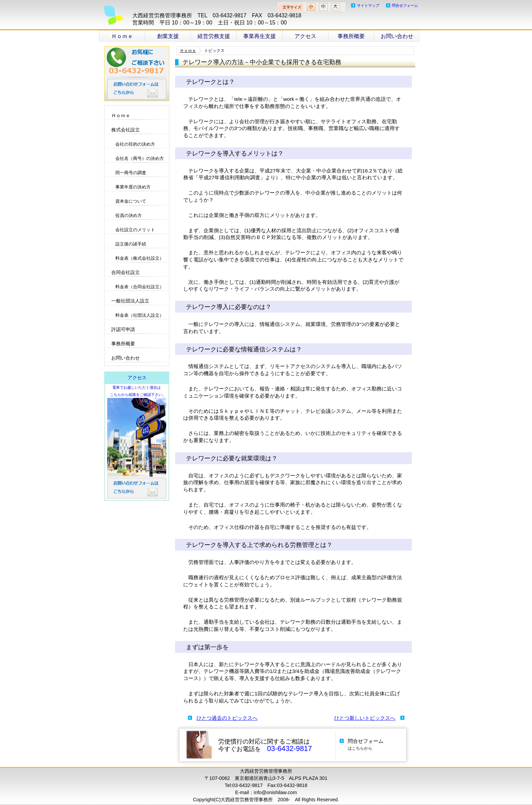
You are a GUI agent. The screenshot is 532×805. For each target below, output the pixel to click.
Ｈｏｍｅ (122, 36)
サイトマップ (368, 5)
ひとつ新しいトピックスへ (365, 718)
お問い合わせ (397, 36)
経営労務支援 (214, 36)
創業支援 (168, 36)
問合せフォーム (405, 5)
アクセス (305, 36)
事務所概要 (351, 36)
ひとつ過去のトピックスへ (227, 718)
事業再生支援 (260, 36)
